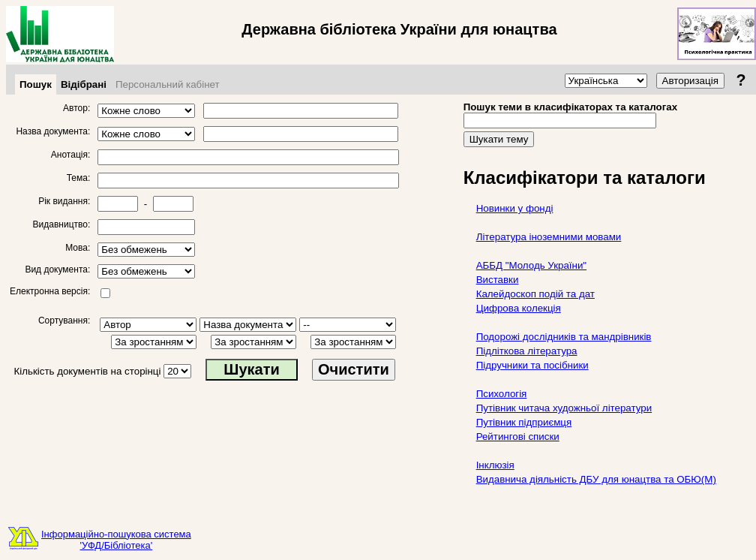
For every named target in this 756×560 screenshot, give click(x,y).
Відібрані (84, 84)
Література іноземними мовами (549, 237)
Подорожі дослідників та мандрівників (564, 337)
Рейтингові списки (518, 437)
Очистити (354, 369)
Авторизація (690, 81)
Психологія (502, 394)
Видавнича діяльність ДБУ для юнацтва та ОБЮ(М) (596, 479)
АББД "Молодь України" (531, 265)
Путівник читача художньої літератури (564, 408)
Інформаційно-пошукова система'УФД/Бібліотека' (116, 540)
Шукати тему (499, 139)
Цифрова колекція (519, 308)
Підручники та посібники (532, 365)
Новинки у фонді (515, 208)
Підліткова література (527, 351)
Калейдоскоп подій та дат (535, 294)
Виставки (498, 280)
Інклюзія (495, 465)
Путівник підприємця (524, 422)
